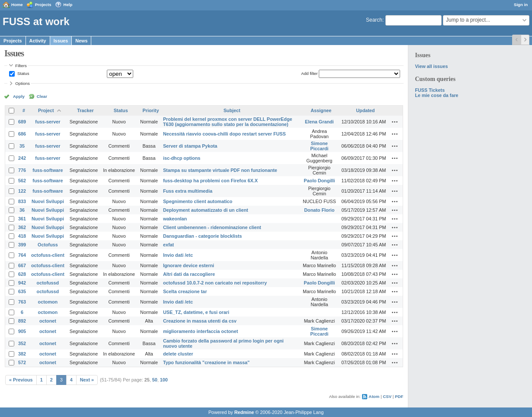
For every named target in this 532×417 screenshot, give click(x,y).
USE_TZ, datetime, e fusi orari (196, 312)
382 (22, 354)
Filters (21, 66)
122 (22, 191)
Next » (87, 380)
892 (22, 321)
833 (22, 201)
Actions (395, 122)
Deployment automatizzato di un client (206, 210)
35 (22, 146)
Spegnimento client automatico (198, 201)
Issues (61, 41)
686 (22, 134)
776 (22, 170)
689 (22, 122)
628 (22, 274)
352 (22, 343)
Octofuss (48, 245)
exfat (168, 245)
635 (22, 291)
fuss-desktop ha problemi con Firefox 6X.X (210, 181)
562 (22, 181)
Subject (232, 110)
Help (68, 5)
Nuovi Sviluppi (48, 201)
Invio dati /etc (178, 255)
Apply (19, 96)
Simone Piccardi (319, 146)
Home (17, 5)
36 (22, 210)
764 (22, 255)
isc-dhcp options (182, 158)
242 (22, 158)
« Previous (21, 380)
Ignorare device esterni (189, 265)
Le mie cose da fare (436, 95)
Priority (151, 110)
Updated (365, 110)
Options (22, 83)
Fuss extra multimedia (188, 191)
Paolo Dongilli (319, 181)
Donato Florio (319, 210)
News (81, 41)
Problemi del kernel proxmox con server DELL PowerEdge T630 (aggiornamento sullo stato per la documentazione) (228, 122)
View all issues (431, 66)
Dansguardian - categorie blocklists (202, 236)
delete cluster (178, 354)
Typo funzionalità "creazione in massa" (206, 362)
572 (22, 362)
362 (22, 227)
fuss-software (48, 170)
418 (22, 236)
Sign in (521, 5)
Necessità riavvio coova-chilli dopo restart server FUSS (224, 134)
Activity (38, 41)
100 (164, 380)
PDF (399, 396)
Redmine (244, 412)
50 (155, 380)
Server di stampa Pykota (190, 146)
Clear (42, 96)
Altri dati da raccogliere (189, 274)
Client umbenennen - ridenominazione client (212, 227)
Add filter (309, 73)
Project (46, 110)
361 (22, 219)
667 (22, 265)
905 (22, 331)
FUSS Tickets (430, 90)
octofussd (48, 283)
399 (22, 245)
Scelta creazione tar (185, 291)
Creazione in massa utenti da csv (200, 321)
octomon (48, 302)
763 (22, 302)
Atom (374, 396)
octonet (48, 321)
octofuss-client (48, 255)
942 (22, 283)
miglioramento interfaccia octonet (200, 331)
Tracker (85, 110)
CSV (387, 396)
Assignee (321, 110)
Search (374, 20)
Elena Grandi (319, 122)
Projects (43, 5)
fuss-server (48, 122)
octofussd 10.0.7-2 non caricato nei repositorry (215, 283)
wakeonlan (175, 219)
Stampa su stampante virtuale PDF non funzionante (220, 170)
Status (22, 73)
